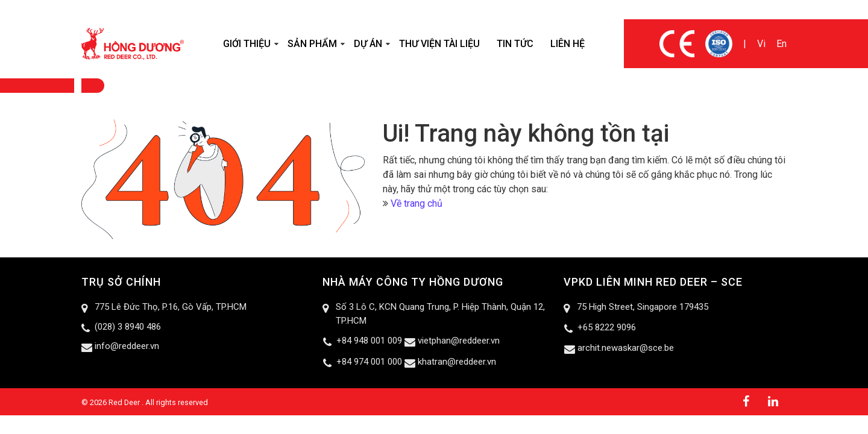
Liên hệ (568, 44)
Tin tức (515, 44)
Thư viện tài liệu (439, 44)
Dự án (368, 44)
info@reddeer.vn (127, 346)
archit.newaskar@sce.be (626, 348)
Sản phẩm (312, 44)
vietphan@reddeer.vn (459, 341)
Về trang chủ (417, 203)
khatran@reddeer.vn (457, 362)
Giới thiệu (247, 44)
